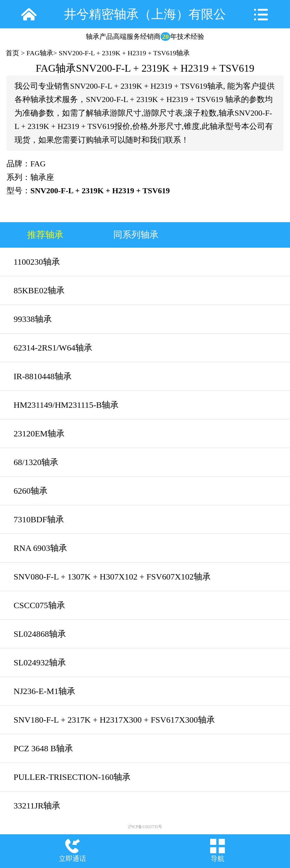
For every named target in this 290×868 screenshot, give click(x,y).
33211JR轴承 (37, 806)
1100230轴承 (37, 262)
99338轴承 (33, 319)
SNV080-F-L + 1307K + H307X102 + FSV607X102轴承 (112, 577)
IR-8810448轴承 (43, 376)
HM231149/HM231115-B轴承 (66, 405)
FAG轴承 (40, 53)
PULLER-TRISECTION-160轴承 (72, 777)
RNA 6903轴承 (40, 548)
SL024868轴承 (40, 634)
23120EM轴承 (39, 433)
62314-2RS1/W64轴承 (53, 348)
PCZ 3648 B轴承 (43, 748)
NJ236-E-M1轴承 (44, 691)
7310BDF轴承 (39, 519)
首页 (12, 53)
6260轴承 (31, 491)
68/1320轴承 (36, 462)
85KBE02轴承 (39, 290)
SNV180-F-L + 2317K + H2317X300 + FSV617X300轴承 (114, 720)
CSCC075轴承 (39, 605)
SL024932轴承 (40, 662)
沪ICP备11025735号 (145, 827)
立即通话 (72, 859)
